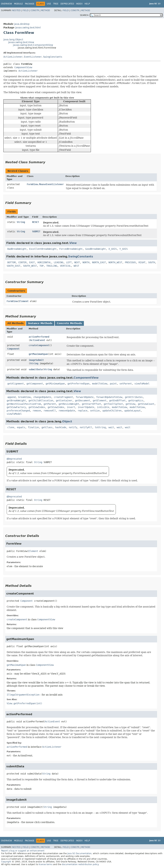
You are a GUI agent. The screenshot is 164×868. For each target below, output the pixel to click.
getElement (100, 400)
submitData (36, 369)
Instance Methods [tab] (40, 323)
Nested (16, 10)
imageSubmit (36, 360)
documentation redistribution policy (80, 864)
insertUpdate (86, 407)
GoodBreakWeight (95, 249)
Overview (6, 4)
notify (73, 427)
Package (30, 4)
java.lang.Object (13, 39)
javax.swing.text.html (28, 28)
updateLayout (132, 411)
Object (67, 421)
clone (11, 427)
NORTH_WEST (115, 262)
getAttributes (134, 397)
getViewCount (146, 404)
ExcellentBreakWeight (43, 249)
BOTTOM (11, 262)
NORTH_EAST (99, 262)
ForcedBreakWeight (71, 249)
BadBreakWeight (17, 249)
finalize (33, 427)
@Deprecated (14, 459)
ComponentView (23, 67)
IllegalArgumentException (23, 695)
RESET (36, 222)
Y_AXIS (124, 249)
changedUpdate (42, 397)
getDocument (83, 400)
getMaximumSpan (38, 354)
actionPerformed (39, 337)
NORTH (86, 262)
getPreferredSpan (78, 384)
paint (113, 384)
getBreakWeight (16, 400)
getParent (50, 404)
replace (83, 411)
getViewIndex (37, 407)
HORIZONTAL (44, 262)
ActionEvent (38, 340)
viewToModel (142, 384)
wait (111, 427)
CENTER (22, 262)
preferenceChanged (18, 411)
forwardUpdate (85, 397)
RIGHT (142, 262)
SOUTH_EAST (13, 266)
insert (71, 407)
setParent (126, 384)
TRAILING (52, 266)
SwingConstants (53, 57)
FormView (12, 301)
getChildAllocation (41, 400)
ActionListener (13, 57)
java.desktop (22, 24)
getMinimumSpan (55, 384)
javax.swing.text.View (21, 42)
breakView (24, 397)
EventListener (33, 57)
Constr (35, 10)
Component (13, 349)
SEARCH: (84, 15)
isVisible (103, 407)
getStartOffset (91, 404)
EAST (32, 262)
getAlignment (16, 384)
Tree (56, 4)
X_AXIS (113, 249)
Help (87, 4)
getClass (47, 427)
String (21, 222)
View (73, 243)
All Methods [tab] (15, 323)
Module (18, 4)
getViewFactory (16, 407)
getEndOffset (117, 400)
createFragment (63, 397)
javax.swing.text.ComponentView (33, 45)
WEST (76, 266)
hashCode (61, 427)
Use (49, 4)
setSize (95, 411)
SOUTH (152, 262)
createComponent (39, 345)
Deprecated (67, 4)
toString (100, 427)
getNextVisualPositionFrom (24, 404)
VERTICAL (65, 266)
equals (21, 427)
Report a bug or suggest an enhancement (23, 851)
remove (37, 411)
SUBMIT (36, 231)
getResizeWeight (69, 404)
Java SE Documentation (79, 853)
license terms (46, 864)
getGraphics (136, 400)
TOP (42, 266)
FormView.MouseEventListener (45, 184)
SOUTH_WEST (30, 266)
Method (45, 10)
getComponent (35, 384)
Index (79, 4)
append (11, 397)
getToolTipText (113, 404)
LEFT (69, 262)
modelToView (100, 384)
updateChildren (112, 411)
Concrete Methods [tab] (69, 323)
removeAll (50, 411)
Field (26, 10)
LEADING (59, 262)
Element (24, 301)
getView (130, 404)
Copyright (6, 862)
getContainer (64, 400)
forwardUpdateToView (109, 397)
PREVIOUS (130, 262)
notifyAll (86, 427)
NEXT (77, 262)
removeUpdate (67, 411)
